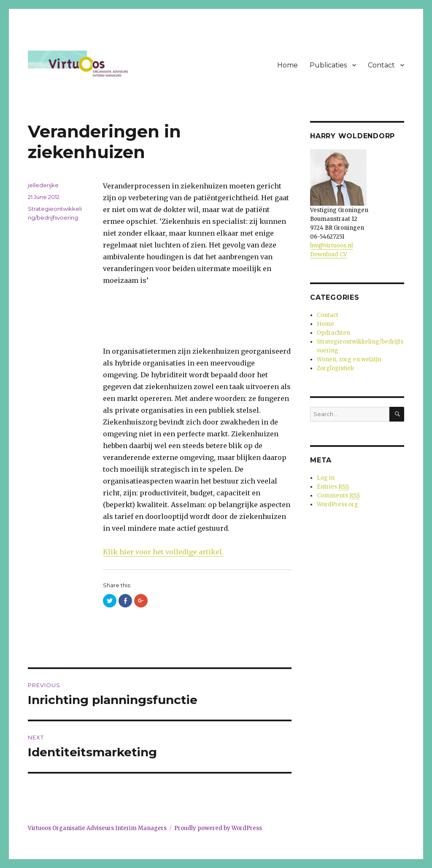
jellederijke (43, 185)
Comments (338, 496)
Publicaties (328, 65)
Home (288, 65)
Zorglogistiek (335, 368)
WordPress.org (337, 504)
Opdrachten (333, 333)
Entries (333, 487)
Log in (326, 478)
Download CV (329, 254)
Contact (381, 65)
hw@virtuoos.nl (332, 246)
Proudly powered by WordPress (218, 828)
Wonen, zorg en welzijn (349, 359)
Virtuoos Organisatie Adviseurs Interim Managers (97, 828)
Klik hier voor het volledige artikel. (163, 552)
